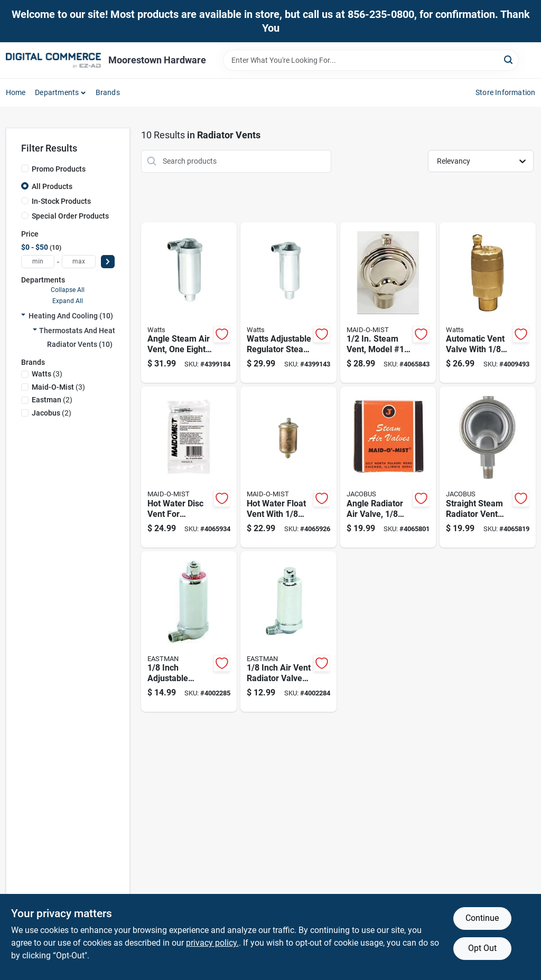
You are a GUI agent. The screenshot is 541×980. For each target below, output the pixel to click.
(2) (52, 400)
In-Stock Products (61, 201)
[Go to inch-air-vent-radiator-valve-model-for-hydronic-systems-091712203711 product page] (288, 632)
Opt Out (482, 948)
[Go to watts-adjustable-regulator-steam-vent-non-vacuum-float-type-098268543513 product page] (288, 303)
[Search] (509, 59)
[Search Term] (371, 60)
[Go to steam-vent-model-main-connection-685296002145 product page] (388, 303)
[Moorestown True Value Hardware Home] (53, 60)
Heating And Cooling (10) (71, 316)
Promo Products (59, 169)
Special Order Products (70, 216)
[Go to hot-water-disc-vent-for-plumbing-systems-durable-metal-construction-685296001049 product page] (189, 467)
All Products (52, 186)
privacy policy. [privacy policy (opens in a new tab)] (212, 943)
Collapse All (68, 290)
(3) (47, 374)
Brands (108, 92)
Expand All (68, 301)
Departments (57, 92)
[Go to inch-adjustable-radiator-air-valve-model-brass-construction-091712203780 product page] (189, 632)
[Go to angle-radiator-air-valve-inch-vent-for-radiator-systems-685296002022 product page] (388, 467)
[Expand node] (23, 316)
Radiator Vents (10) (80, 344)
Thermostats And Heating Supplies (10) (105, 331)
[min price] (38, 262)
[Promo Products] (25, 168)
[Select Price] (108, 262)
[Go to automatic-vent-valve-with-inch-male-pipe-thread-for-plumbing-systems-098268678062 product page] (488, 303)
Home (16, 92)
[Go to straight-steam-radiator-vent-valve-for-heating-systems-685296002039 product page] (488, 467)
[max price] (79, 262)
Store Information (505, 92)
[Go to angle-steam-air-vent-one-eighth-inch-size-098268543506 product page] (189, 303)
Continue (482, 918)
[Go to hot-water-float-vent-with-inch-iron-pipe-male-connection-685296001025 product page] (288, 467)
